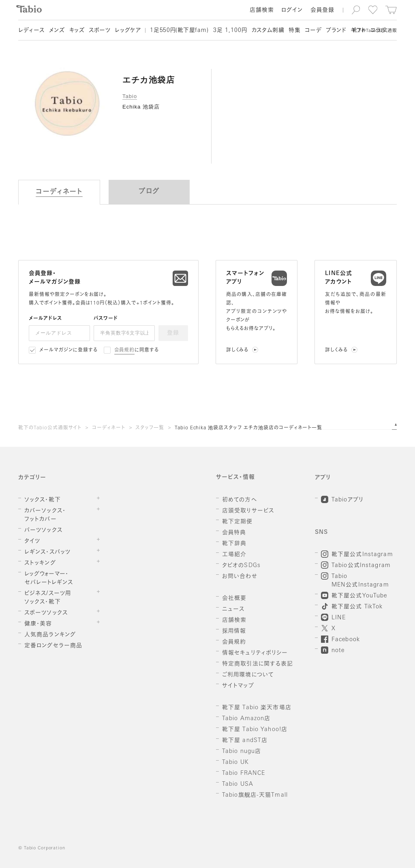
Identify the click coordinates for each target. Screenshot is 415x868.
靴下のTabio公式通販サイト (50, 428)
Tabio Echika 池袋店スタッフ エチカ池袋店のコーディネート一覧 (249, 428)
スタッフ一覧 (150, 428)
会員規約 (125, 350)
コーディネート (109, 428)
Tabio (130, 96)
